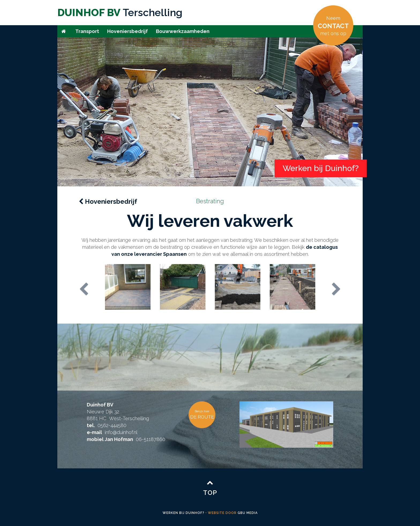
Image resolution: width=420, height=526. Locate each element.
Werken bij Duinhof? (183, 513)
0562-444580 (112, 425)
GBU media (248, 513)
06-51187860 (151, 439)
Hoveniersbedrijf (127, 31)
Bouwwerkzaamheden (183, 31)
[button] (98, 288)
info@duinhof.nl (121, 432)
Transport (87, 31)
